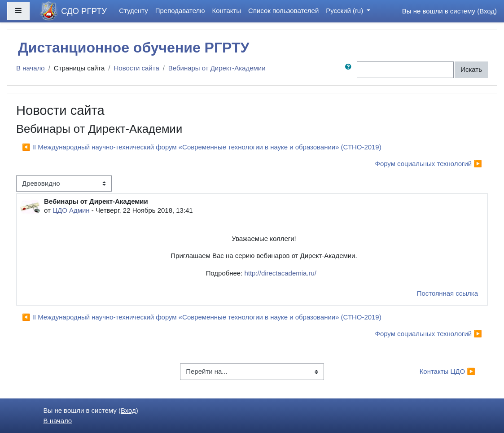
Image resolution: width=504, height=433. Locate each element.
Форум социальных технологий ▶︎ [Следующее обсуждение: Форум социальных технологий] (429, 164)
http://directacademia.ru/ (280, 273)
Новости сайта (137, 68)
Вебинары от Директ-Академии (217, 68)
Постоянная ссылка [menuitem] (447, 293)
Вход (487, 11)
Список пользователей (283, 11)
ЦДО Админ (71, 210)
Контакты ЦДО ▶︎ (447, 371)
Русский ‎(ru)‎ (345, 11)
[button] (350, 70)
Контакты (227, 11)
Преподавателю (180, 11)
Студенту (134, 11)
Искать (471, 69)
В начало (31, 68)
